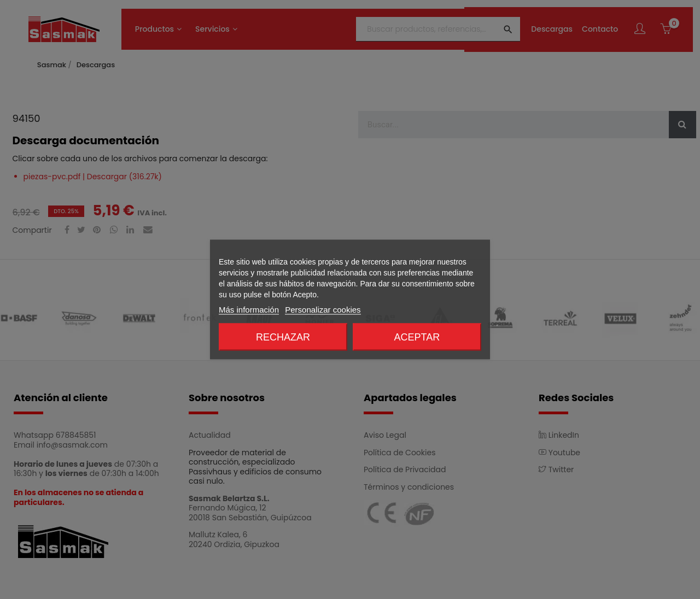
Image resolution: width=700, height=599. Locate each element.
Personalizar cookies (323, 310)
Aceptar (417, 337)
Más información (249, 310)
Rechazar (283, 337)
